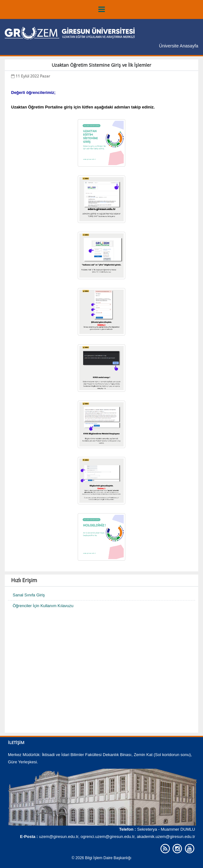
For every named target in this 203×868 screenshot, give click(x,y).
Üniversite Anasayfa (179, 46)
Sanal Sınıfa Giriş (29, 595)
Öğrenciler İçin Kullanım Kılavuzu (43, 606)
